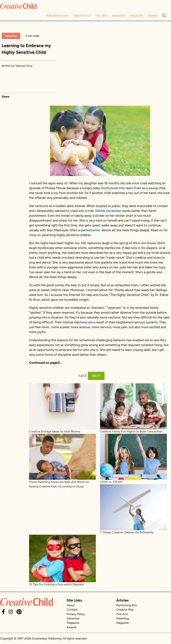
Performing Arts (57, 16)
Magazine (137, 16)
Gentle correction (108, 211)
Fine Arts (102, 16)
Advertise (73, 618)
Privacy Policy (76, 614)
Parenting (119, 16)
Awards (153, 16)
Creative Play (82, 16)
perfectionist (90, 230)
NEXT (96, 376)
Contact (72, 609)
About (71, 605)
